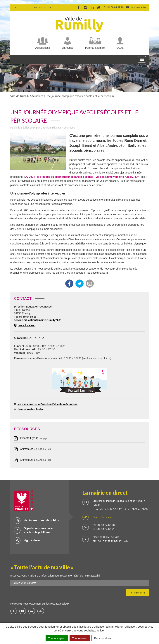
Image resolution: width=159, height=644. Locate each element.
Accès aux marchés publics (37, 520)
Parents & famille (95, 48)
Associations (43, 48)
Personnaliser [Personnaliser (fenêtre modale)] (103, 638)
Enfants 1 (23, 438)
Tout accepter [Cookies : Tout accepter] (57, 638)
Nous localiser (27, 325)
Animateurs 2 (25, 449)
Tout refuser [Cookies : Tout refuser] (80, 638)
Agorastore (27, 540)
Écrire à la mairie (97, 517)
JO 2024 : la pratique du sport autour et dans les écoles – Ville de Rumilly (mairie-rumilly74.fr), (83, 177)
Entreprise (68, 48)
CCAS (120, 48)
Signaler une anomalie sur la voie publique (33, 530)
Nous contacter (136, 7)
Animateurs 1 (25, 460)
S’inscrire (138, 593)
